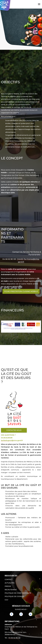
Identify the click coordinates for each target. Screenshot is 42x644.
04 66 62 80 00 (14, 638)
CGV (6, 600)
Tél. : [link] (12, 638)
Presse (8, 586)
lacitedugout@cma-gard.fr (12, 440)
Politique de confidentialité (18, 593)
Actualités (10, 583)
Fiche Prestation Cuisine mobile (21, 291)
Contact (9, 580)
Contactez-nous (14, 430)
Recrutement (11, 590)
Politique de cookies (14, 597)
